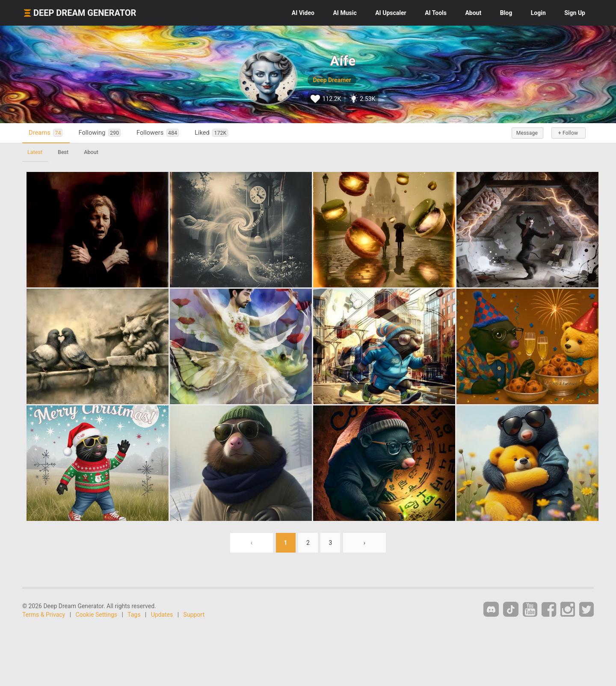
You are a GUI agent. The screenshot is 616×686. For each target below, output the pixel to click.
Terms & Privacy (44, 615)
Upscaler (391, 13)
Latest (35, 152)
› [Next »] (364, 543)
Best (63, 152)
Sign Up (575, 13)
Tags (134, 615)
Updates (162, 615)
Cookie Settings (97, 615)
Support (194, 615)
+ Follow (568, 133)
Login (538, 13)
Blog (506, 13)
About (473, 13)
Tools (436, 13)
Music (345, 13)
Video (303, 13)
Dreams (46, 133)
